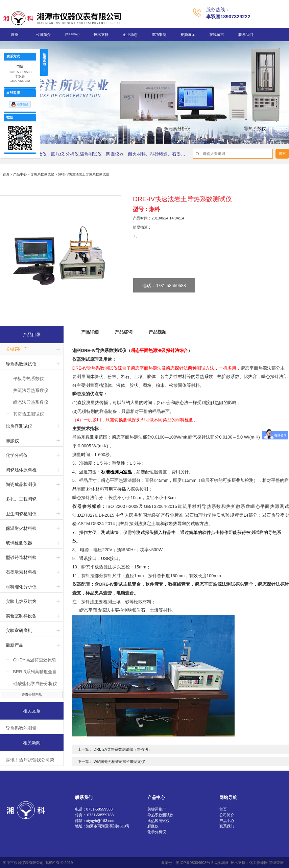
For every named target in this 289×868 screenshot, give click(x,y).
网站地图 (222, 863)
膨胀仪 (12, 441)
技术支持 (101, 34)
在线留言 (217, 34)
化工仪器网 (258, 863)
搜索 (282, 153)
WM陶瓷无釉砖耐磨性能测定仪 (119, 761)
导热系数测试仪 (42, 174)
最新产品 (15, 645)
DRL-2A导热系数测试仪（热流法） (123, 749)
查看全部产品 (32, 695)
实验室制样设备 (21, 616)
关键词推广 (17, 349)
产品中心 (72, 34)
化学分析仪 (17, 455)
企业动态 (130, 34)
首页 (15, 34)
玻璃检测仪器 (19, 543)
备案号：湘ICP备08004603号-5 (187, 863)
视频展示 (188, 34)
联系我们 (246, 34)
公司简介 (43, 34)
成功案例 (159, 34)
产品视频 (158, 332)
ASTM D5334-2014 (97, 524)
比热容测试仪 (19, 426)
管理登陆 (276, 863)
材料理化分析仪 (21, 587)
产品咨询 (124, 332)
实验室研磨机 (19, 630)
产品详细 (90, 332)
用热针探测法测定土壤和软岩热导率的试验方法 (162, 524)
